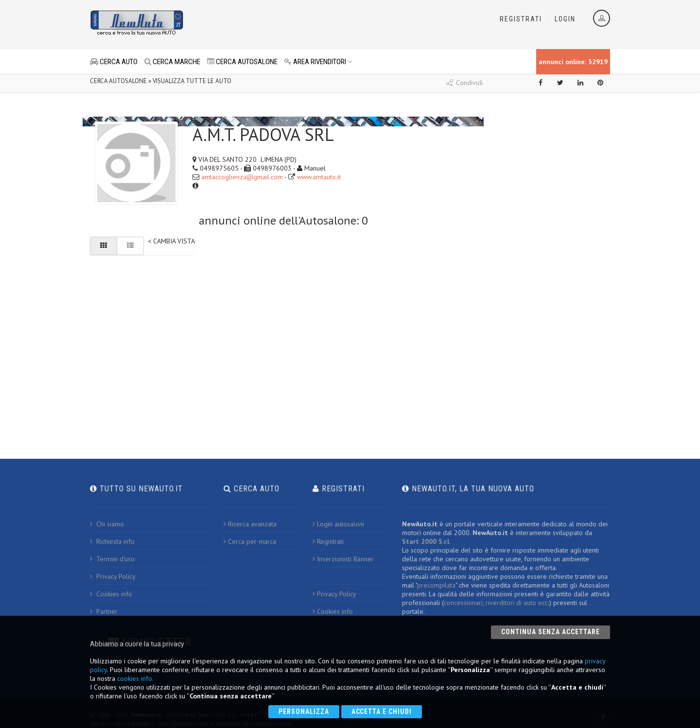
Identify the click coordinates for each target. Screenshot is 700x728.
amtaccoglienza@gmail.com (242, 177)
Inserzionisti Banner (343, 559)
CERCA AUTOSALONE (242, 62)
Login (565, 19)
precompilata (436, 585)
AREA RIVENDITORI (318, 62)
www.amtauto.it (319, 177)
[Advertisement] (307, 24)
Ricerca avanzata (250, 524)
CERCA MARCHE (172, 62)
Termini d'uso (112, 559)
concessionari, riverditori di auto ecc (496, 603)
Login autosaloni (338, 524)
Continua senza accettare (551, 632)
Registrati (521, 19)
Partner (104, 611)
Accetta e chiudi (382, 711)
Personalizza (304, 711)
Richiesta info (112, 541)
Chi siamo (107, 524)
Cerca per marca (250, 541)
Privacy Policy (113, 576)
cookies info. (135, 678)
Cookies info (111, 594)
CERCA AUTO (114, 62)
